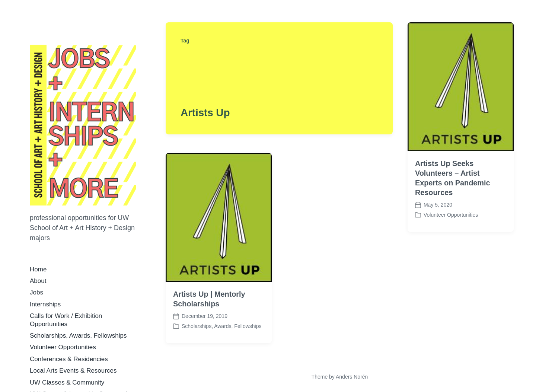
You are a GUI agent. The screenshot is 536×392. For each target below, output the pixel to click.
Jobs (36, 292)
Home (38, 269)
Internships (45, 304)
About (38, 281)
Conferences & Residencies (69, 359)
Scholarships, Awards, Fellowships (78, 336)
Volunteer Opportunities (63, 347)
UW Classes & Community (67, 383)
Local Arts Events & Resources (73, 371)
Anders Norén (352, 377)
